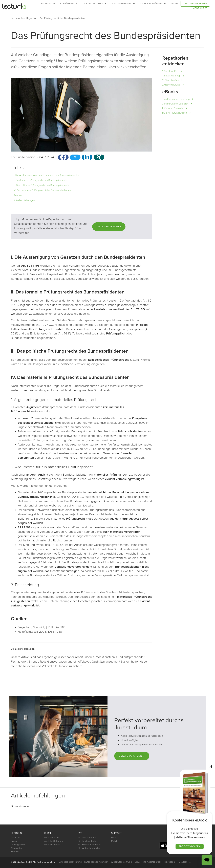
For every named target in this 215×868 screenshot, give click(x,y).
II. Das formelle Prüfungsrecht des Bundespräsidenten (41, 180)
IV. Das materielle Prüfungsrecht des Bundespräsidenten (42, 190)
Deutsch (185, 862)
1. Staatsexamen (95, 4)
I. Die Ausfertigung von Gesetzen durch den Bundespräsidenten (46, 175)
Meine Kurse (200, 8)
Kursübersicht (69, 4)
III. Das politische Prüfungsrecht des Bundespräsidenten (42, 185)
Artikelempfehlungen (24, 200)
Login (174, 4)
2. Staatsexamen (123, 4)
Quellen (18, 195)
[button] (37, 18)
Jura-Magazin (47, 4)
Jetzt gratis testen (195, 4)
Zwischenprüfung (153, 4)
